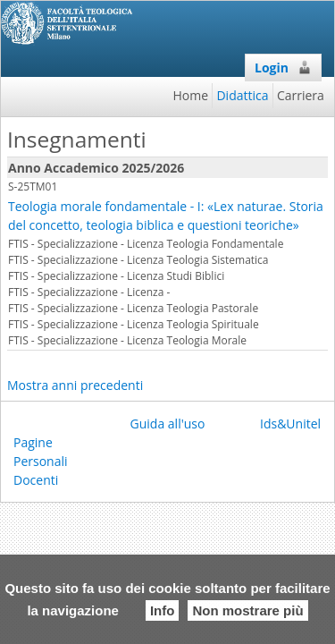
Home (191, 95)
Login (283, 68)
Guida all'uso (168, 424)
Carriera (301, 95)
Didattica (242, 95)
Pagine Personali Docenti (41, 461)
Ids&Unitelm (296, 424)
